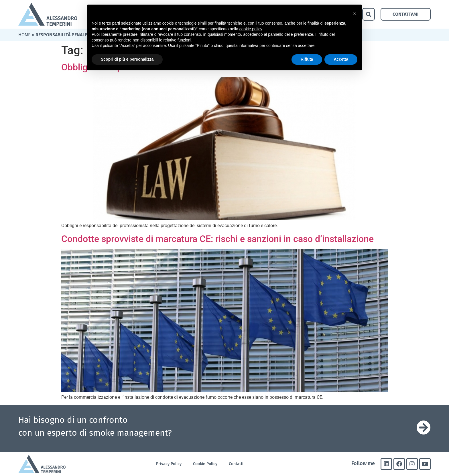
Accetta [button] (341, 59)
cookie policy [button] (251, 29)
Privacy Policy (169, 464)
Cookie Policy (205, 464)
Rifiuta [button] (307, 59)
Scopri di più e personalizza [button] (127, 59)
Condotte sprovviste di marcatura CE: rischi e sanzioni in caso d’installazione (217, 239)
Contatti (236, 464)
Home (24, 35)
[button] (369, 14)
